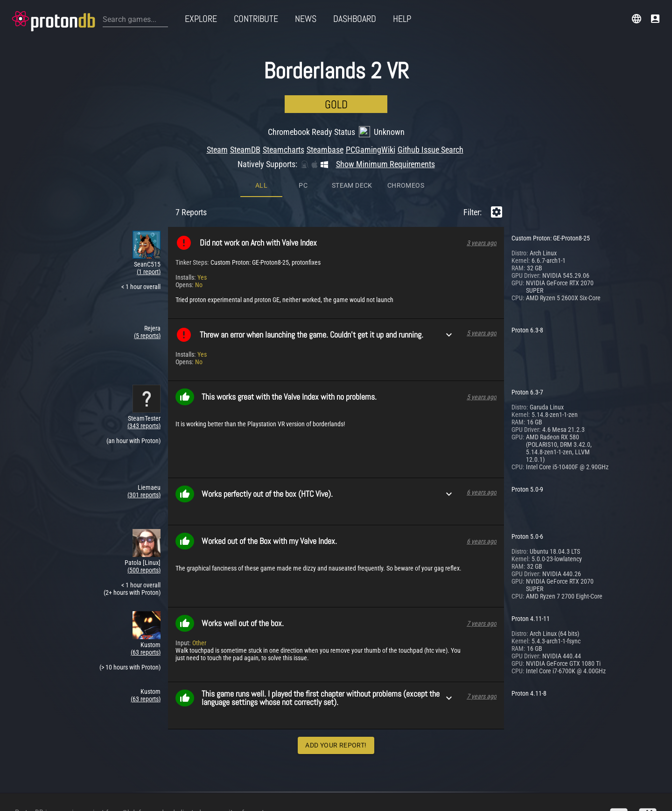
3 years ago (482, 165)
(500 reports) (144, 493)
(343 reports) (144, 348)
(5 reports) (147, 258)
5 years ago (482, 255)
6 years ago (482, 415)
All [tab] (261, 108)
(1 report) (149, 194)
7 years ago (482, 546)
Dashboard (355, 19)
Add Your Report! (336, 668)
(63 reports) (146, 575)
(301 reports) (144, 417)
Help (402, 19)
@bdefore (136, 784)
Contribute (256, 19)
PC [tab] (303, 108)
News (306, 19)
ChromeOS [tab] (406, 108)
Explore (201, 19)
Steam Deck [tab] (352, 108)
